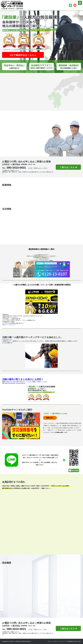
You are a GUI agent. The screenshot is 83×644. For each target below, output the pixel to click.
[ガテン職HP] (42, 302)
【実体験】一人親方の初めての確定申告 (22, 202)
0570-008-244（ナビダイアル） (54, 572)
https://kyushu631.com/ (51, 606)
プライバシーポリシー (53, 641)
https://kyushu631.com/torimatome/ (15, 383)
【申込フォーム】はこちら (9, 325)
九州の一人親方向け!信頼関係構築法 (21, 197)
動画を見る (50, 418)
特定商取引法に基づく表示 (74, 641)
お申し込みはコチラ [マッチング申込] (7, 339)
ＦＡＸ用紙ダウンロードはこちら (9, 543)
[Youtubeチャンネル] (75, 5)
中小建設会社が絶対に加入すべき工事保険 (23, 192)
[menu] (80, 3)
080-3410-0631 (16, 168)
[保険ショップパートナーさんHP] (42, 269)
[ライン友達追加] (70, 5)
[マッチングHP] (42, 356)
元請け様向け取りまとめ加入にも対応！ (23, 379)
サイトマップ (63, 641)
